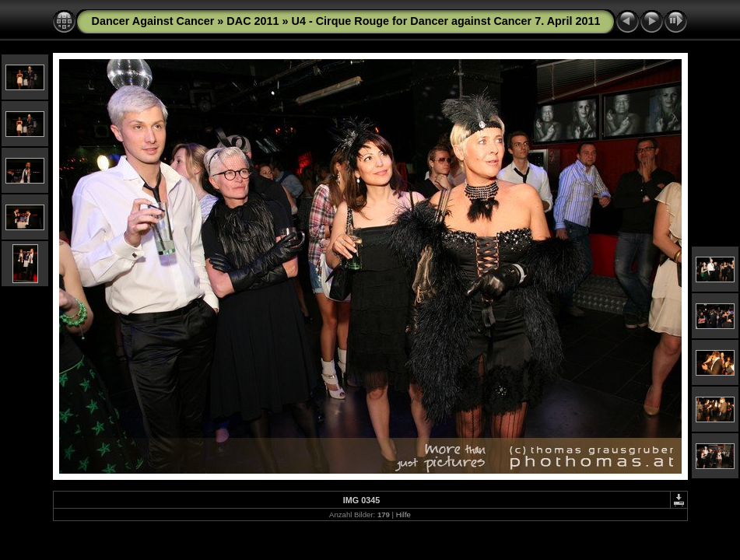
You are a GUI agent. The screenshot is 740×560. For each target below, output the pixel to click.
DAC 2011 (253, 21)
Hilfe (403, 514)
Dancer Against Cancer (153, 21)
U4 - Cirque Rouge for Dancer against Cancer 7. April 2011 (446, 21)
